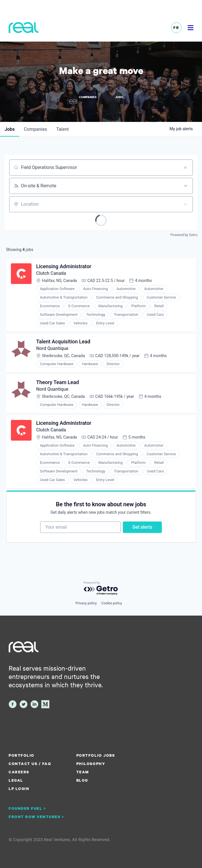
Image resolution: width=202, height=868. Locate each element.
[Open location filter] (185, 204)
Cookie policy (112, 603)
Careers (19, 772)
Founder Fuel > (27, 808)
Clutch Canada (51, 273)
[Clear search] (185, 168)
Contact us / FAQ (30, 764)
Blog (82, 780)
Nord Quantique (52, 348)
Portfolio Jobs (96, 755)
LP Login (19, 789)
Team (83, 772)
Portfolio (22, 755)
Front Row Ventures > (36, 817)
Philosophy (91, 764)
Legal (16, 780)
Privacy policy (86, 603)
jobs (10, 129)
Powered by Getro (184, 235)
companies (35, 129)
